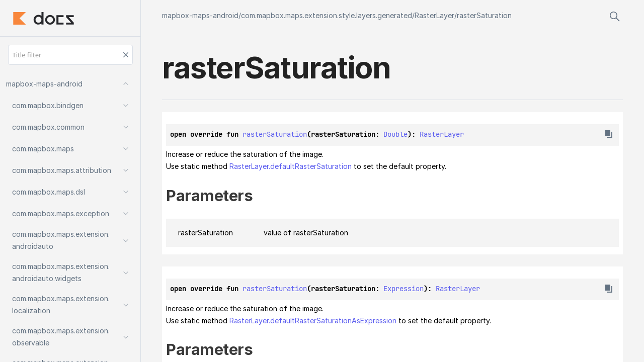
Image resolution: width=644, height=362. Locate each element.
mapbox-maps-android (200, 15)
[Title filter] (70, 55)
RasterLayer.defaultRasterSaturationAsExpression (313, 321)
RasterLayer (434, 15)
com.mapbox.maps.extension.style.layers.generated (327, 15)
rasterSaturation (484, 15)
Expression (404, 289)
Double (395, 134)
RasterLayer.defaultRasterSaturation (291, 166)
